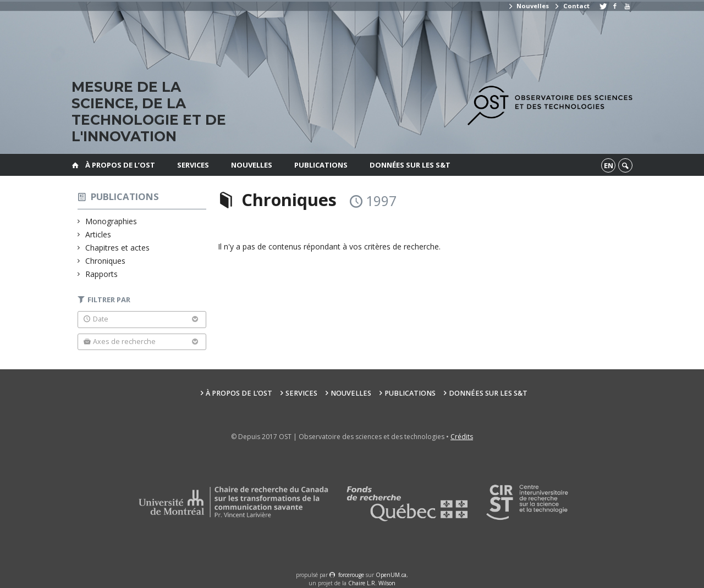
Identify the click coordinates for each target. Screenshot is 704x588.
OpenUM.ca (391, 575)
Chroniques (106, 261)
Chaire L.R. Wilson (372, 583)
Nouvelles (528, 6)
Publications (321, 165)
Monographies (111, 221)
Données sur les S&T (410, 165)
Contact (571, 6)
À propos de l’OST (120, 165)
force (351, 575)
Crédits (462, 437)
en (609, 165)
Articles (98, 234)
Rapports (102, 274)
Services (193, 165)
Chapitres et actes (118, 248)
